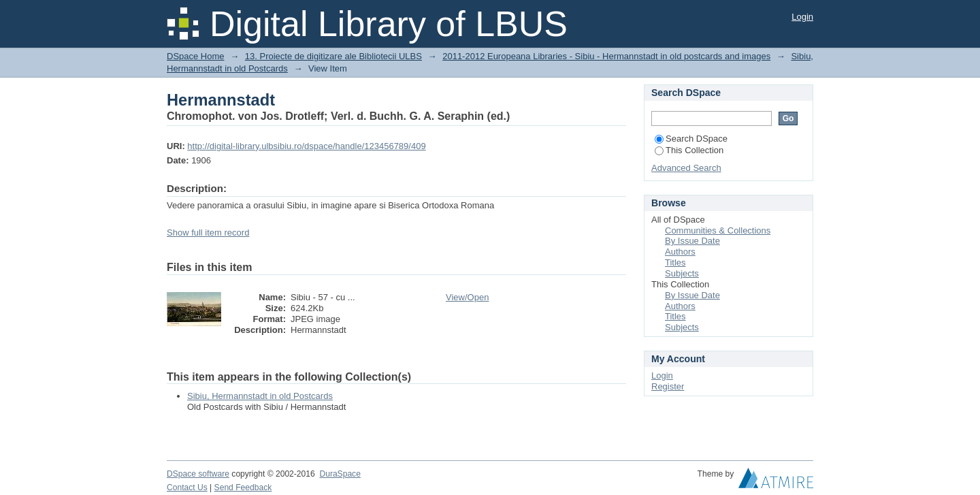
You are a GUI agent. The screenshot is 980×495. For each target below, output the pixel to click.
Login (802, 17)
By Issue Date (692, 241)
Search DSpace (691, 139)
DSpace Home (196, 56)
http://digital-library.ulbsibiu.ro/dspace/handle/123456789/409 (306, 146)
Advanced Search (686, 168)
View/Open (467, 297)
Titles (675, 262)
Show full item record (208, 233)
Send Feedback (243, 488)
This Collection (689, 150)
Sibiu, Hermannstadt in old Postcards (260, 396)
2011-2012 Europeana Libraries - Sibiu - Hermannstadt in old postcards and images (606, 56)
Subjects (682, 273)
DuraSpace (340, 474)
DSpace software (198, 474)
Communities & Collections (718, 230)
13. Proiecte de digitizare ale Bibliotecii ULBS (333, 56)
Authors (680, 252)
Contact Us (187, 488)
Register (668, 386)
